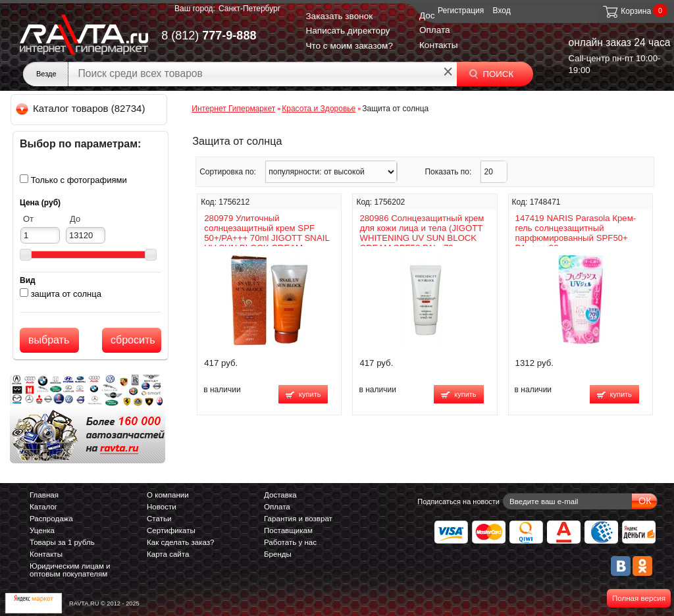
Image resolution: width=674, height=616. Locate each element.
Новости (162, 507)
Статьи (159, 519)
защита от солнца (66, 294)
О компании (168, 495)
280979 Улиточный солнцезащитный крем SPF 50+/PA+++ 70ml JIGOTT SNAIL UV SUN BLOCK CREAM (267, 233)
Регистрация (461, 11)
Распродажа (51, 519)
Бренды (278, 554)
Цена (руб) (40, 203)
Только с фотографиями (79, 180)
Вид (28, 280)
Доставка (280, 495)
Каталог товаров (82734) (81, 108)
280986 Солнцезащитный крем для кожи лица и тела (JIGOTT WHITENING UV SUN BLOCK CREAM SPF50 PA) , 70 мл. (422, 233)
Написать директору (348, 31)
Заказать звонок (339, 16)
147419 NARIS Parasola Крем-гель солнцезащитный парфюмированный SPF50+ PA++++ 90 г (576, 233)
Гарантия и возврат (298, 519)
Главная (44, 495)
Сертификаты (171, 530)
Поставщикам (288, 530)
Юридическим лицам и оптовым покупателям (70, 570)
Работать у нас (290, 542)
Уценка (42, 530)
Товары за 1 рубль (62, 542)
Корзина (626, 11)
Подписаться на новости (458, 501)
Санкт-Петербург (249, 9)
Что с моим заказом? (349, 46)
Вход (502, 11)
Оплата (435, 30)
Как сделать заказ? (181, 542)
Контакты (439, 45)
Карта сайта (168, 554)
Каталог (43, 507)
